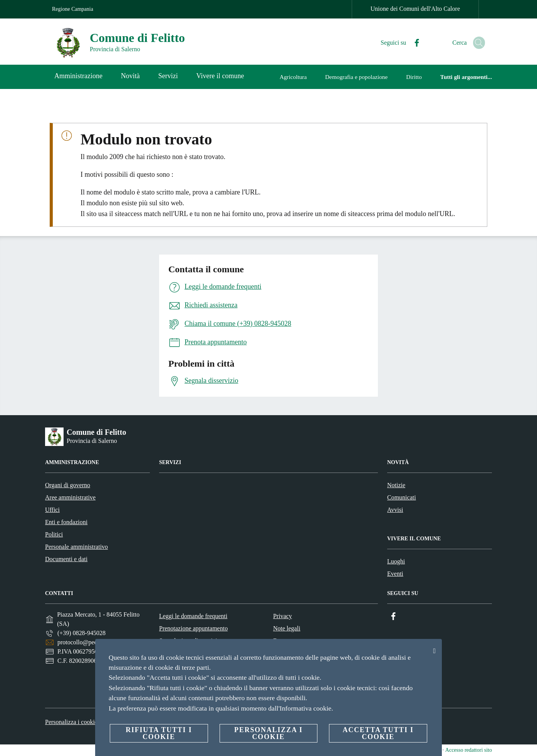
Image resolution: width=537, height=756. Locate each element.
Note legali (287, 628)
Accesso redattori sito (469, 750)
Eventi (395, 574)
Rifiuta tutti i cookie (159, 733)
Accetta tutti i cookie (378, 733)
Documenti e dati (66, 559)
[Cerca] (476, 43)
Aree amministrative (70, 497)
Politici (54, 534)
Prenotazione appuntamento (193, 628)
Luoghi (396, 561)
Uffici (52, 510)
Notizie (396, 485)
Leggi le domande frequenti (193, 616)
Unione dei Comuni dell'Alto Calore (415, 9)
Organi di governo (68, 485)
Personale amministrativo (76, 547)
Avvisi (395, 510)
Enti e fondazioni (66, 522)
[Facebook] (408, 43)
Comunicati (402, 497)
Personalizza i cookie (71, 722)
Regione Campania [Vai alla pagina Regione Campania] (73, 9)
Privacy (283, 616)
